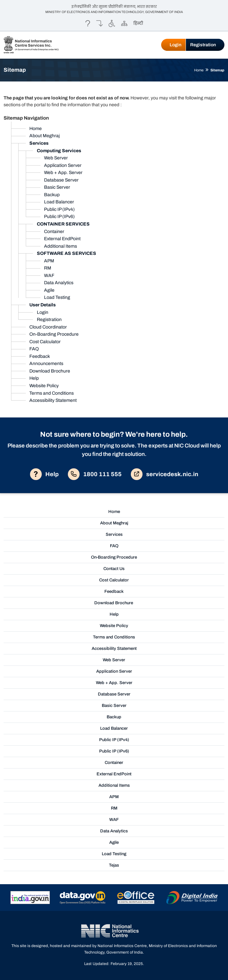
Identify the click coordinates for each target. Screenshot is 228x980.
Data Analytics (59, 283)
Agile (49, 290)
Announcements (46, 364)
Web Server (56, 158)
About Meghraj (45, 136)
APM (49, 261)
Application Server (63, 165)
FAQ (34, 349)
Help (34, 378)
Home (199, 70)
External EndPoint (62, 239)
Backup (52, 195)
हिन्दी (138, 23)
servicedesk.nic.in (165, 474)
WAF (49, 276)
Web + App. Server (63, 173)
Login (175, 45)
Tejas (114, 865)
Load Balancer (59, 202)
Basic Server (57, 187)
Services (114, 534)
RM (48, 268)
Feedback (40, 356)
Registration (203, 45)
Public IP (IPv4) (59, 209)
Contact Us (114, 569)
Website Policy (44, 386)
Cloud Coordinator (48, 327)
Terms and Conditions (52, 393)
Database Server (61, 180)
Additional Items (61, 246)
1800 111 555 (95, 474)
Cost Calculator (45, 342)
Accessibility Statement (53, 400)
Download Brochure (50, 371)
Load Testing (57, 297)
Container (54, 232)
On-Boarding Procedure (54, 334)
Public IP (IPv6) (59, 217)
